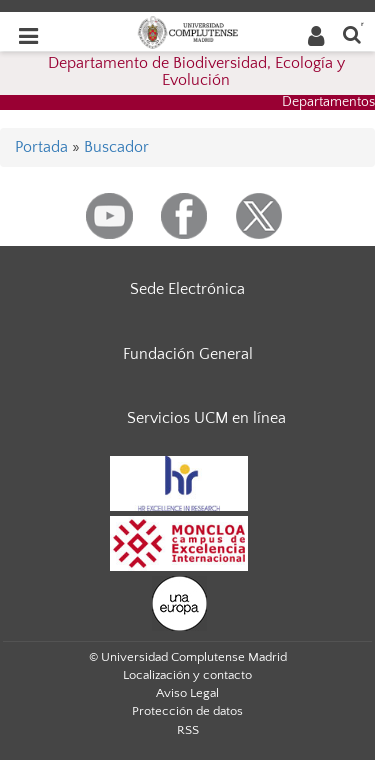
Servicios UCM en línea (206, 418)
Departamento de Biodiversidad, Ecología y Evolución (196, 72)
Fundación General (188, 354)
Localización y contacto (187, 675)
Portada (41, 147)
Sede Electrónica (187, 289)
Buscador (116, 147)
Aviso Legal (187, 693)
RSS (188, 730)
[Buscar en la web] (352, 33)
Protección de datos (187, 711)
